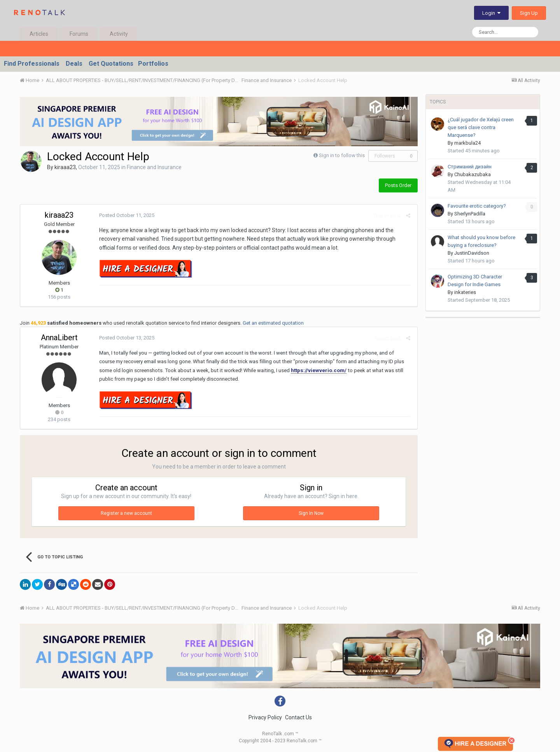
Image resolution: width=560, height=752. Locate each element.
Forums (79, 34)
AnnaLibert (59, 338)
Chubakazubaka (472, 174)
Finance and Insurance (154, 167)
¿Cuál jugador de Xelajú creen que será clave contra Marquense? (481, 127)
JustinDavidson (472, 253)
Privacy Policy (265, 717)
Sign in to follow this (342, 155)
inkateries (465, 292)
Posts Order (398, 185)
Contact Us (298, 717)
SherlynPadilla (470, 214)
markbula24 (467, 143)
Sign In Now (311, 513)
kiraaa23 (65, 167)
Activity (119, 34)
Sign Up (529, 13)
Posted (126, 215)
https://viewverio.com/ (295, 370)
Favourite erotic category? (477, 206)
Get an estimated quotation (273, 323)
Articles (39, 34)
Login (491, 13)
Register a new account (126, 513)
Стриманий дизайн (470, 167)
